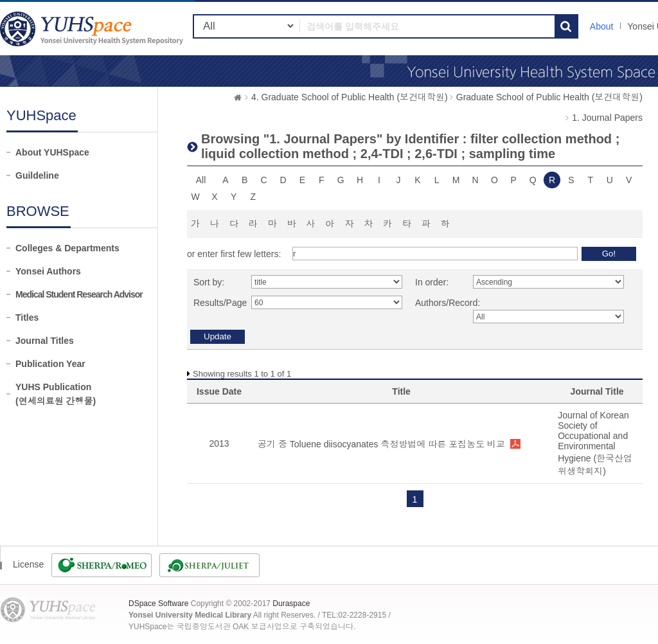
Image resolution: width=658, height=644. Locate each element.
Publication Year (50, 364)
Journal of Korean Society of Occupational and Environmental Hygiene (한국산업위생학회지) (595, 443)
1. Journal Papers (607, 118)
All (201, 180)
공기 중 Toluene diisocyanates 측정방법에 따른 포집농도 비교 (381, 444)
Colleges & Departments (67, 248)
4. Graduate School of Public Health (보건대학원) (350, 97)
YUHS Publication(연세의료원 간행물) (56, 394)
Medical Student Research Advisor (79, 294)
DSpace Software (158, 604)
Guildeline (37, 175)
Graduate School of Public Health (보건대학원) (549, 97)
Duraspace (291, 604)
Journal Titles (45, 341)
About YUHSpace (52, 152)
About (602, 26)
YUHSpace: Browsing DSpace (93, 29)
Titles (27, 318)
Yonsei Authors (48, 271)
